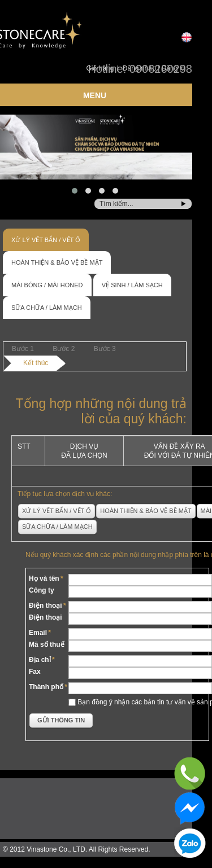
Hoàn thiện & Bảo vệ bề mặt (57, 262)
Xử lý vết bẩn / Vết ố (46, 240)
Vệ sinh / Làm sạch (132, 285)
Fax (35, 672)
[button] (75, 191)
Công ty (42, 590)
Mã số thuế (47, 645)
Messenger (190, 808)
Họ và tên (44, 578)
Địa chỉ (40, 660)
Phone (190, 773)
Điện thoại (46, 606)
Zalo (190, 843)
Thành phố (46, 687)
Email (38, 633)
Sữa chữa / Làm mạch (47, 308)
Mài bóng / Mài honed (47, 285)
